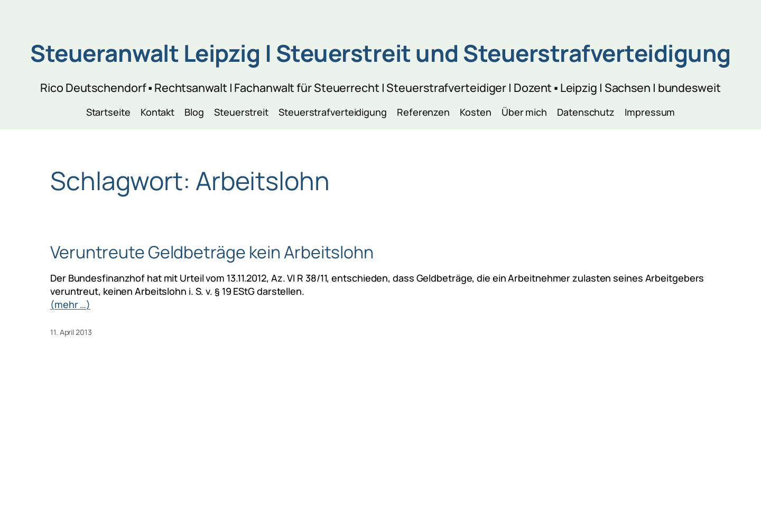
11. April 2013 (71, 332)
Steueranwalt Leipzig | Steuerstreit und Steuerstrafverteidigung (380, 53)
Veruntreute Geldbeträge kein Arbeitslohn (212, 252)
